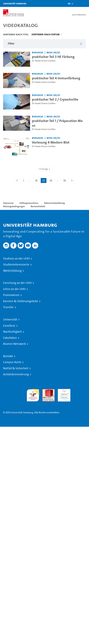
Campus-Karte (12, 362)
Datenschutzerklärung (54, 203)
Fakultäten (10, 338)
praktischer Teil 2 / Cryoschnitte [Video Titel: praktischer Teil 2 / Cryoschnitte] (55, 99)
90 (65, 181)
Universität (10, 320)
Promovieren (11, 295)
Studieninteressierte (16, 265)
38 (37, 181)
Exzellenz (9, 326)
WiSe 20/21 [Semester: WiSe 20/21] (53, 52)
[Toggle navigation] (85, 3)
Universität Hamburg (15, 3)
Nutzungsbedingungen (14, 206)
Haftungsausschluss (29, 203)
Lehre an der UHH (14, 289)
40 (52, 181)
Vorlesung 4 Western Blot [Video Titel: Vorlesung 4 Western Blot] (51, 142)
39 (44, 181)
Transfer (8, 307)
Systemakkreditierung (80, 391)
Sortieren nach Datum (46, 34)
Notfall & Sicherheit (16, 368)
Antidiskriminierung (16, 374)
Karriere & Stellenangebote (21, 301)
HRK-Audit (63, 391)
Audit (45, 391)
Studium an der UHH (16, 259)
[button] (69, 4)
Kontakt (8, 356)
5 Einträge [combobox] (45, 169)
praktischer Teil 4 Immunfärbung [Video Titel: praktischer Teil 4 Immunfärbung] (56, 78)
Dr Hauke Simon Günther (44, 61)
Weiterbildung (12, 271)
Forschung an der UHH (17, 283)
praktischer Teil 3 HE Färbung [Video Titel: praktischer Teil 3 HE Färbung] (53, 57)
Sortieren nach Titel (16, 34)
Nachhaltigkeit (12, 332)
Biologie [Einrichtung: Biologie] (37, 52)
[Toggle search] (77, 3)
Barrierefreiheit (38, 206)
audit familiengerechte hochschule (33, 394)
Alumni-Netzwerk (14, 344)
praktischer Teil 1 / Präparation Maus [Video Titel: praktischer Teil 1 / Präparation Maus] (57, 123)
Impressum (8, 203)
